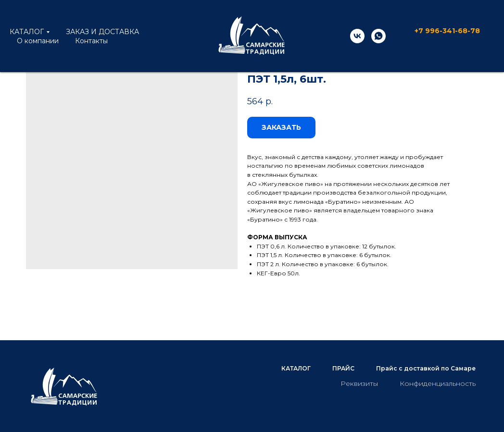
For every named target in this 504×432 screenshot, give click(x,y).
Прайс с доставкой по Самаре (426, 368)
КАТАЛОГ (27, 32)
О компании (38, 41)
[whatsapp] (378, 36)
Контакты (91, 41)
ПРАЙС (343, 368)
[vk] (357, 36)
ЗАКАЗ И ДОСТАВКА (102, 32)
